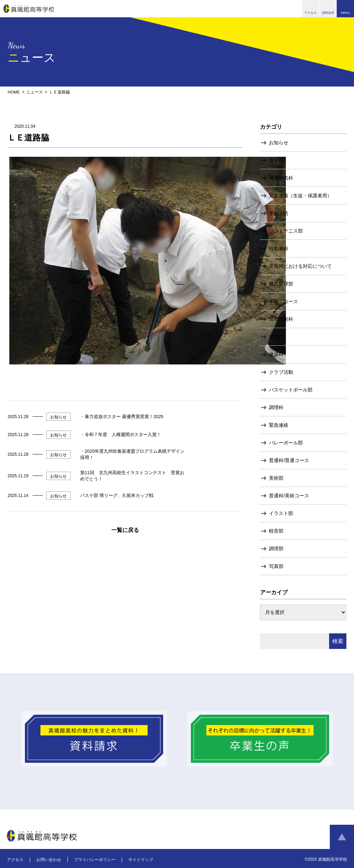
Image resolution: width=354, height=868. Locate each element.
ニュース (35, 92)
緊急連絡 (279, 425)
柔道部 (276, 336)
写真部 (276, 566)
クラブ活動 (281, 372)
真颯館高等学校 (29, 9)
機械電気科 (281, 178)
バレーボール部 (286, 442)
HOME (14, 92)
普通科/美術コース (289, 495)
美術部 (276, 478)
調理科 (276, 407)
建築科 (276, 354)
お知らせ (279, 142)
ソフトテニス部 (286, 230)
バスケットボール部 (291, 389)
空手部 (276, 160)
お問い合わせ (49, 859)
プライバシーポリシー (95, 859)
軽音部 (276, 531)
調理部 (276, 548)
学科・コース (283, 301)
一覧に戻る (125, 530)
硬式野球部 (281, 283)
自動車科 (279, 248)
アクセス (15, 859)
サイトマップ (141, 859)
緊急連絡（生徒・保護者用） (300, 195)
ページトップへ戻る (342, 837)
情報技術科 (281, 319)
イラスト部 (281, 513)
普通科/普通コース (289, 460)
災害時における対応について (300, 266)
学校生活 (279, 213)
